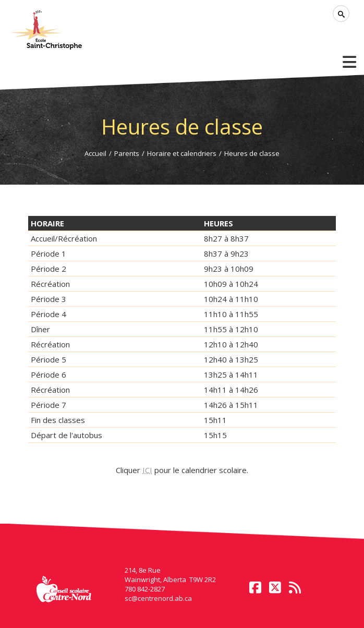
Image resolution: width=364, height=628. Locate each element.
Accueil (95, 153)
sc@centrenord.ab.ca (158, 598)
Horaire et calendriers (182, 153)
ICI (147, 470)
